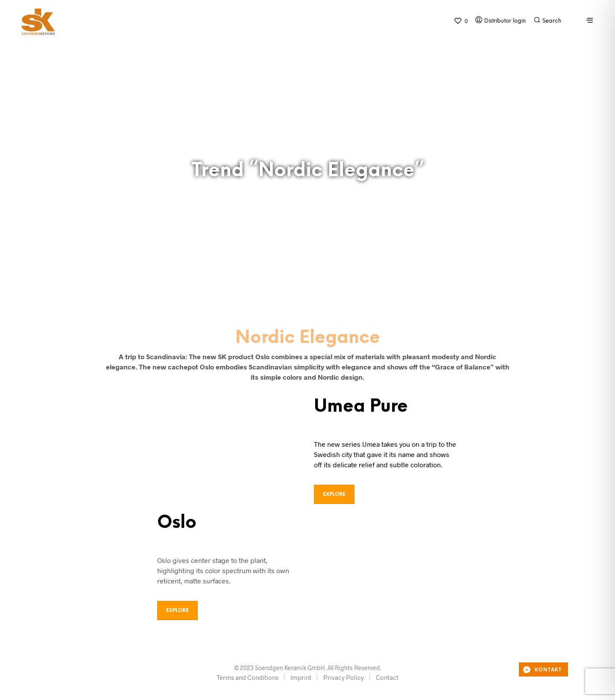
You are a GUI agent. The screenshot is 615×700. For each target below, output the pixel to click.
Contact (387, 677)
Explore (334, 494)
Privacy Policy (344, 677)
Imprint (301, 677)
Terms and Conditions (247, 677)
